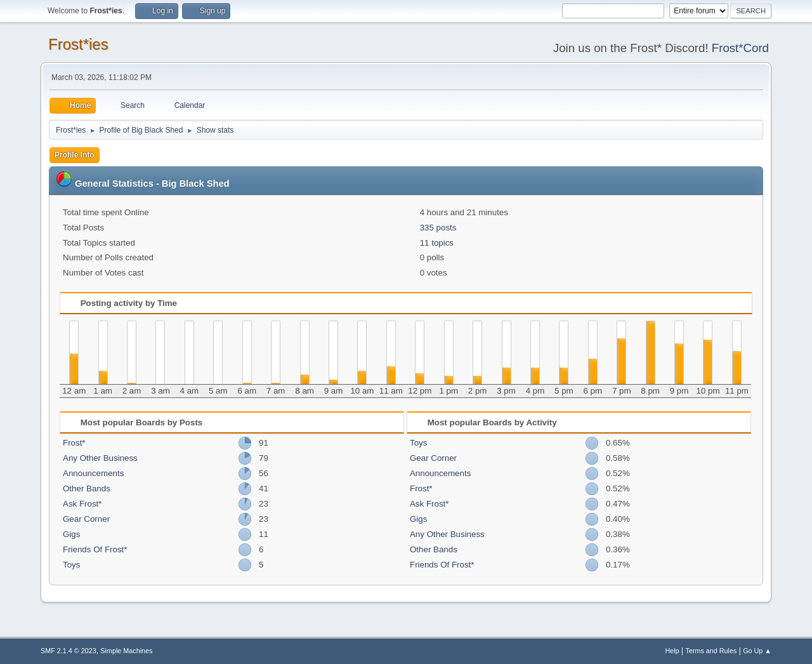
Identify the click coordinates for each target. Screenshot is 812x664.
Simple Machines (126, 651)
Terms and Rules (711, 651)
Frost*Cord (740, 48)
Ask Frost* (82, 504)
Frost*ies (78, 44)
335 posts (438, 228)
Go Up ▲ (757, 651)
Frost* (74, 443)
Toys (71, 565)
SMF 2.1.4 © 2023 (69, 651)
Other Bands (87, 488)
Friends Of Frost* (95, 549)
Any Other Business (100, 458)
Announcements (93, 473)
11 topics (437, 243)
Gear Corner (86, 519)
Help (672, 651)
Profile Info (75, 155)
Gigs (71, 534)
